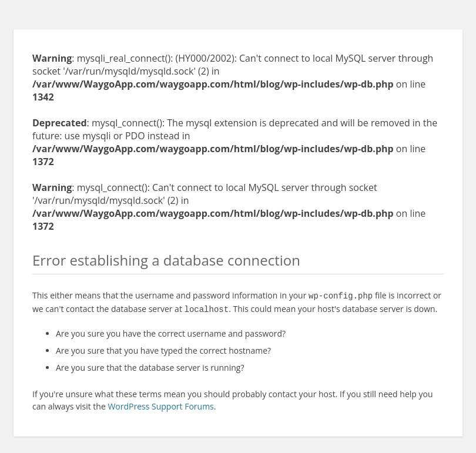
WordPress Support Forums (160, 404)
